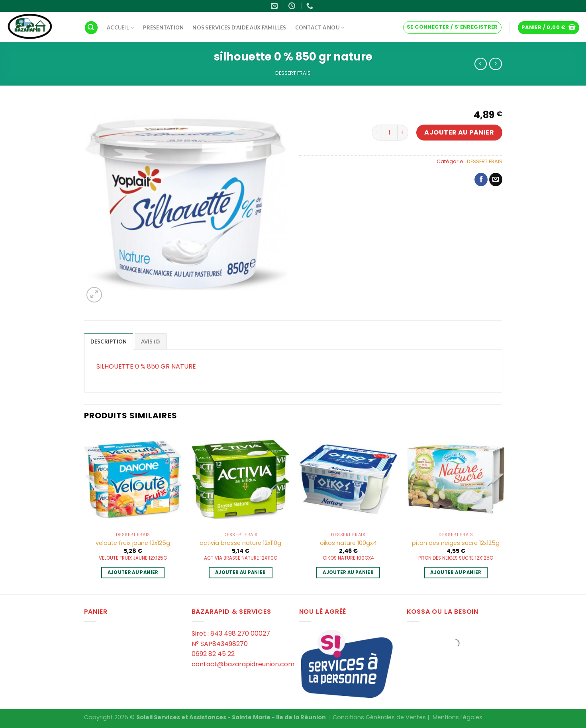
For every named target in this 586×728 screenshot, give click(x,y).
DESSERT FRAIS (293, 73)
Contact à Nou (320, 28)
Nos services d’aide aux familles (239, 27)
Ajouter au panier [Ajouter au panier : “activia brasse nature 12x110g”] (241, 572)
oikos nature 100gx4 (348, 543)
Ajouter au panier (459, 132)
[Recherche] (91, 28)
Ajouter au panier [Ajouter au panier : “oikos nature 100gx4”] (348, 572)
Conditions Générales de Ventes (379, 717)
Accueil (121, 28)
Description (109, 342)
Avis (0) (151, 342)
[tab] (109, 341)
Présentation (163, 27)
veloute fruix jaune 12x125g (133, 543)
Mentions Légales (458, 717)
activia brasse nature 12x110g (240, 543)
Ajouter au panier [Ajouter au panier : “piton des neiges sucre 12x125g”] (456, 572)
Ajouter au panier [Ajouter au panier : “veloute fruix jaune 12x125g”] (133, 572)
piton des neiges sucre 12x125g (456, 543)
